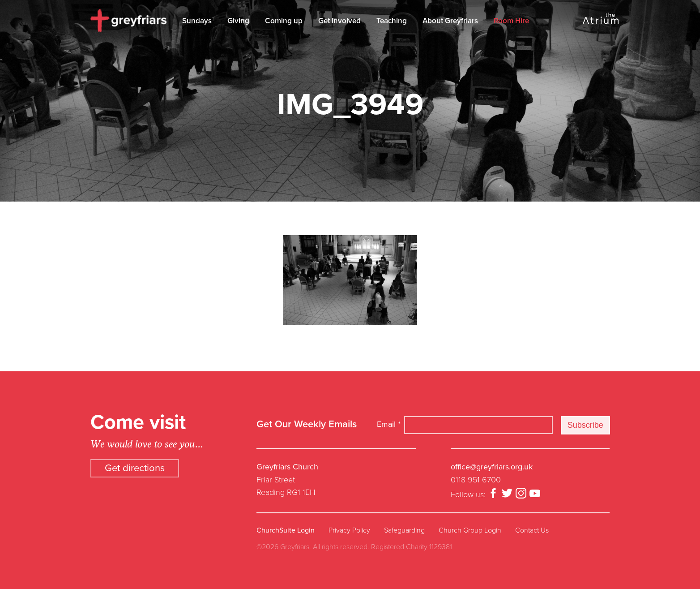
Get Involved (339, 21)
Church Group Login (470, 530)
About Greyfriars (450, 21)
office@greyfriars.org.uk (492, 467)
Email (389, 424)
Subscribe (585, 425)
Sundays (197, 21)
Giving (238, 21)
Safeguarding (404, 530)
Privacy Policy (349, 530)
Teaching (392, 21)
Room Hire (511, 21)
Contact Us (532, 530)
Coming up (284, 21)
